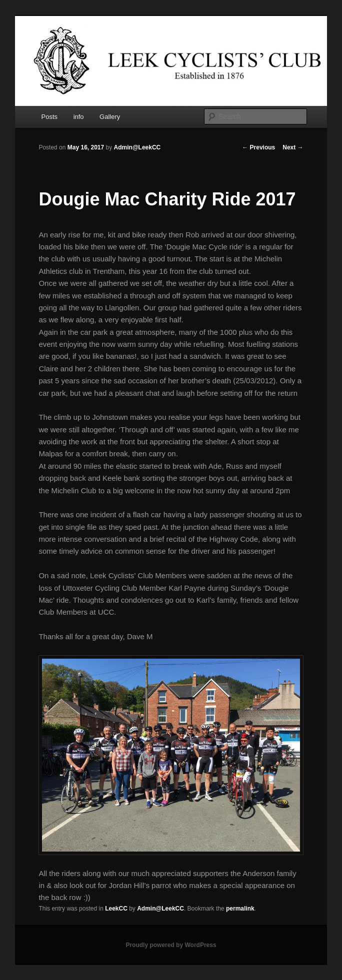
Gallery (110, 117)
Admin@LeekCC (137, 147)
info (79, 117)
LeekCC (116, 909)
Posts (50, 117)
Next (293, 147)
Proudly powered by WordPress (171, 945)
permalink (240, 909)
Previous (258, 147)
